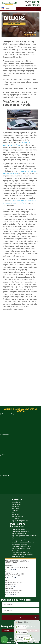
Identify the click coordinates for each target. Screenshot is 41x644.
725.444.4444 (11, 578)
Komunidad (15, 510)
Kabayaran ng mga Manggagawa (22, 554)
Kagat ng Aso (16, 538)
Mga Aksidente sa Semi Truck (21, 548)
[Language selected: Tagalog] (8, 8)
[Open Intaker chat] (17, 643)
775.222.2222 (11, 586)
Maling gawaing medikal (19, 540)
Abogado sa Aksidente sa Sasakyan (23, 542)
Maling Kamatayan (18, 556)
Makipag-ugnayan (17, 517)
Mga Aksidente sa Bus (19, 534)
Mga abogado (16, 504)
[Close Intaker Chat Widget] (39, 617)
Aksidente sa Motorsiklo (19, 544)
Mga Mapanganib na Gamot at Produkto (25, 536)
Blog (13, 512)
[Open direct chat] (36, 617)
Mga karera (15, 508)
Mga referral (16, 515)
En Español (15, 519)
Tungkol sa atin (16, 502)
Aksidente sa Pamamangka (20, 532)
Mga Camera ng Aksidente (20, 521)
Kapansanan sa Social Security (21, 552)
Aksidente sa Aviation (18, 530)
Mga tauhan (16, 506)
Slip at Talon (16, 550)
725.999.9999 (11, 595)
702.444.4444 (11, 569)
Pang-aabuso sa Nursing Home (22, 546)
